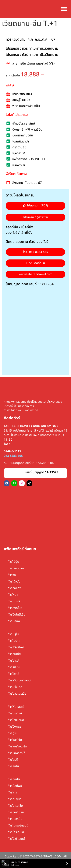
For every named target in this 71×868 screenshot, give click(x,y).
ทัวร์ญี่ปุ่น (13, 562)
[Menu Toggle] (64, 9)
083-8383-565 (13, 456)
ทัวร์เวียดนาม (16, 568)
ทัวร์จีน (12, 575)
